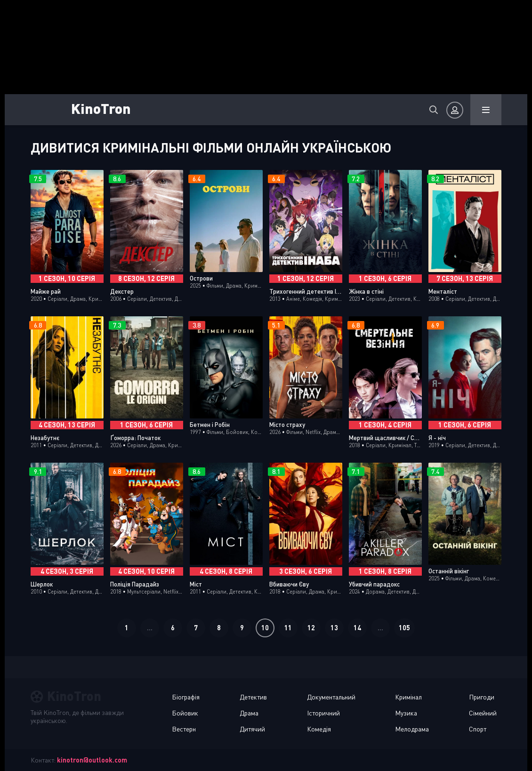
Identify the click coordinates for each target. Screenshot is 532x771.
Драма (249, 713)
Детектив (253, 697)
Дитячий (252, 729)
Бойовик (185, 713)
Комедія (319, 729)
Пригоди (482, 697)
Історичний (323, 713)
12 (311, 628)
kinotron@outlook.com (92, 760)
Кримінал (408, 697)
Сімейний (483, 713)
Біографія (186, 697)
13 (334, 628)
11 (288, 628)
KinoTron (101, 108)
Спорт (478, 729)
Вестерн (184, 729)
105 (404, 628)
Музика (406, 713)
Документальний (331, 697)
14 (357, 628)
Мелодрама (412, 729)
